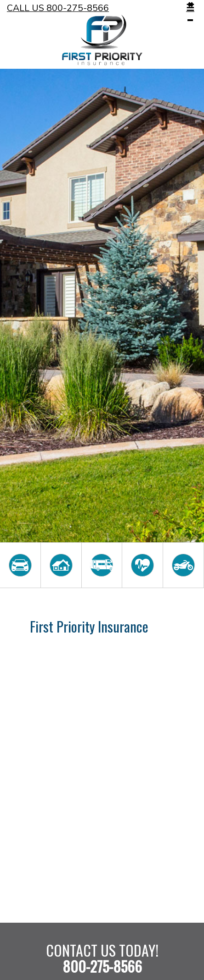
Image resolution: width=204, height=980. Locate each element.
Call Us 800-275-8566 (58, 8)
